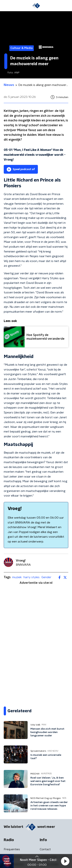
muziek (17, 577)
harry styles (32, 577)
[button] (65, 861)
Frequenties (12, 849)
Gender (46, 577)
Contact (45, 849)
